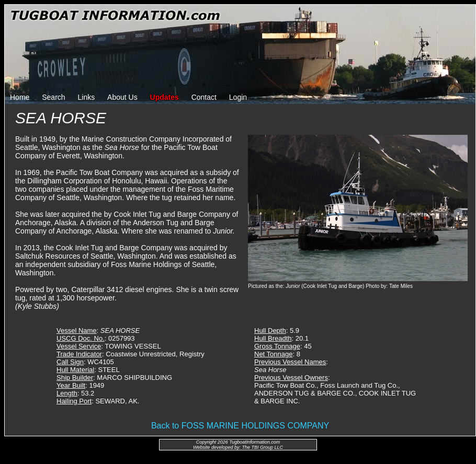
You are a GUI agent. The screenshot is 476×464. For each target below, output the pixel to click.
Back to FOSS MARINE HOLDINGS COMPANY (240, 426)
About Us (122, 97)
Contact (204, 97)
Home (20, 97)
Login (238, 97)
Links (87, 97)
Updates (165, 97)
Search (53, 97)
